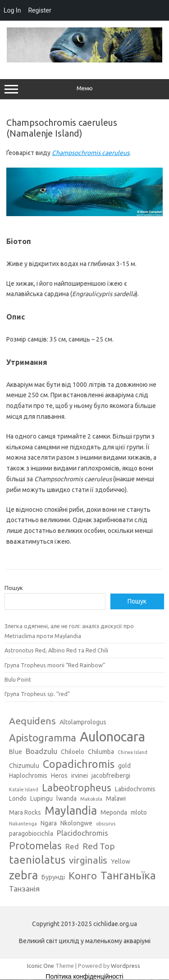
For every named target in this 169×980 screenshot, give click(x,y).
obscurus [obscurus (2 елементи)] (106, 824)
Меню (84, 89)
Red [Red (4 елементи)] (72, 846)
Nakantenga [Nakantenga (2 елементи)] (23, 824)
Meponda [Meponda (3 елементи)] (114, 812)
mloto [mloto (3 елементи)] (139, 812)
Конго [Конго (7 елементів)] (83, 876)
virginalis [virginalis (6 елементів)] (88, 860)
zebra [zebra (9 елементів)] (23, 875)
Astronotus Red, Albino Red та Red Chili (56, 650)
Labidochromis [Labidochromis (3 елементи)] (135, 789)
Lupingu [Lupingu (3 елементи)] (41, 798)
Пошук (14, 588)
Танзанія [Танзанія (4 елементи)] (24, 889)
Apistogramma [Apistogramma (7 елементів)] (43, 738)
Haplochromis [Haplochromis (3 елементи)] (28, 776)
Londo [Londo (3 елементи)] (18, 798)
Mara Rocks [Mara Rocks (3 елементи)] (25, 812)
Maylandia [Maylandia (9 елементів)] (71, 811)
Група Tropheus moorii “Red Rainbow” (55, 665)
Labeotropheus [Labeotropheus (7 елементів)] (77, 787)
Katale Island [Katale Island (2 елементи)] (24, 789)
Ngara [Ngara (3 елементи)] (49, 823)
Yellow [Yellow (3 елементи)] (121, 861)
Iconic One (41, 966)
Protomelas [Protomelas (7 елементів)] (35, 845)
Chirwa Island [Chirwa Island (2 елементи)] (132, 752)
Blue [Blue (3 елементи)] (16, 752)
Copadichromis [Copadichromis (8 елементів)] (79, 764)
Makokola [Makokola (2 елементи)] (91, 799)
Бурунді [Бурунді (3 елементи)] (53, 877)
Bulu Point (18, 679)
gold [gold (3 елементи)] (124, 766)
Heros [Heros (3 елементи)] (59, 776)
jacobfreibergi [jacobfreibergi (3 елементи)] (111, 776)
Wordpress (126, 966)
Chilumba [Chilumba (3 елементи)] (101, 752)
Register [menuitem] (39, 10)
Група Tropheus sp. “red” (37, 694)
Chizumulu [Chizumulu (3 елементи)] (24, 766)
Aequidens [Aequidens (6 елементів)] (32, 721)
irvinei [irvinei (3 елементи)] (80, 776)
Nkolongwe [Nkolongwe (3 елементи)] (76, 823)
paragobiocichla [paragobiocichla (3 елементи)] (31, 834)
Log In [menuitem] (12, 10)
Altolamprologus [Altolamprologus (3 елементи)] (83, 722)
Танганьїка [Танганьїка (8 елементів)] (128, 875)
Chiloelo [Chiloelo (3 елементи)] (73, 752)
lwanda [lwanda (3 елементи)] (66, 798)
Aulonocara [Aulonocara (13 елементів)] (112, 737)
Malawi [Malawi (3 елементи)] (116, 798)
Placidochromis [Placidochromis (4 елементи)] (82, 833)
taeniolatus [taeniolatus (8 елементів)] (37, 860)
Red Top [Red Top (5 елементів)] (99, 846)
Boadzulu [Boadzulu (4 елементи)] (41, 751)
